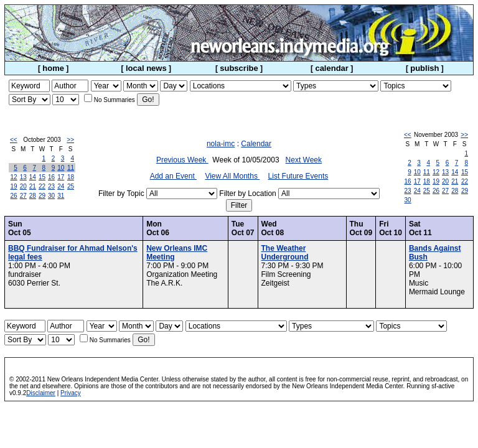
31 (61, 196)
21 (33, 186)
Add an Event (173, 176)
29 (42, 196)
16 (51, 177)
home (53, 68)
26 (14, 196)
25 (71, 186)
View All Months (232, 176)
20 (23, 186)
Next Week (304, 160)
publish (424, 68)
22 (42, 186)
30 (51, 196)
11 (71, 168)
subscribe (239, 68)
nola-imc (221, 144)
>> (70, 140)
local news (146, 68)
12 (14, 177)
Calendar (256, 144)
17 (61, 177)
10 (61, 168)
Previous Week (182, 160)
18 (71, 177)
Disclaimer (41, 393)
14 (33, 177)
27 (23, 196)
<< (14, 140)
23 (51, 186)
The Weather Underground (285, 253)
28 (33, 196)
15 (42, 177)
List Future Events (298, 176)
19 (14, 186)
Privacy (71, 393)
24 (61, 186)
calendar (331, 68)
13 (23, 177)
